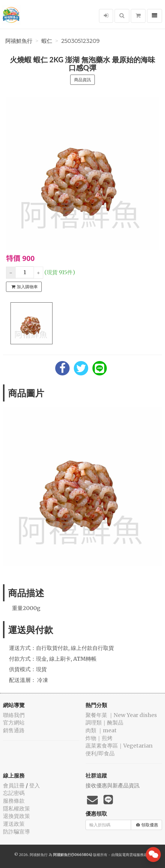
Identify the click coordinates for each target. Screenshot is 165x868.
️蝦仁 (47, 41)
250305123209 (80, 41)
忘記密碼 (14, 793)
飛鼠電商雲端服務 (129, 855)
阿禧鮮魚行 (19, 41)
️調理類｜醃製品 (104, 723)
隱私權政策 (16, 809)
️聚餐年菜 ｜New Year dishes (121, 715)
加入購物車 (25, 287)
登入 (34, 785)
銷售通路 (14, 730)
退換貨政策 (16, 816)
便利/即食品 (100, 753)
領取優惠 (147, 825)
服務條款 (14, 801)
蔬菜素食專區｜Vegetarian (119, 746)
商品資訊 (82, 80)
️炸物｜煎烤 (99, 738)
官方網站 (14, 723)
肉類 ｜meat (101, 730)
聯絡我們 (14, 715)
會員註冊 (14, 785)
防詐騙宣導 (16, 832)
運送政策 (14, 824)
